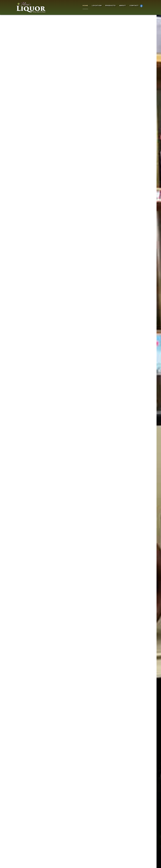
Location (97, 6)
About (123, 6)
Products (110, 6)
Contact (134, 6)
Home (85, 6)
